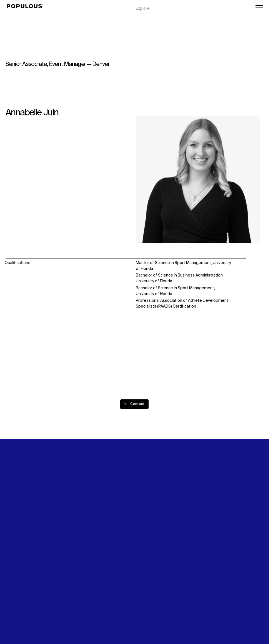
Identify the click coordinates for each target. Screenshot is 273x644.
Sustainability (213, 6)
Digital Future (213, 11)
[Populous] (26, 6)
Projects (144, 11)
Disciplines (146, 17)
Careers (209, 17)
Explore (143, 6)
